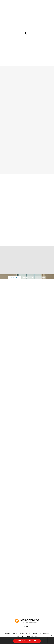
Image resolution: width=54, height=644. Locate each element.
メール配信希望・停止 (31, 637)
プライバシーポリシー (24, 634)
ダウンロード (21, 637)
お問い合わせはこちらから (27, 641)
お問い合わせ (46, 634)
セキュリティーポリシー (11, 634)
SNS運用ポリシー (36, 634)
